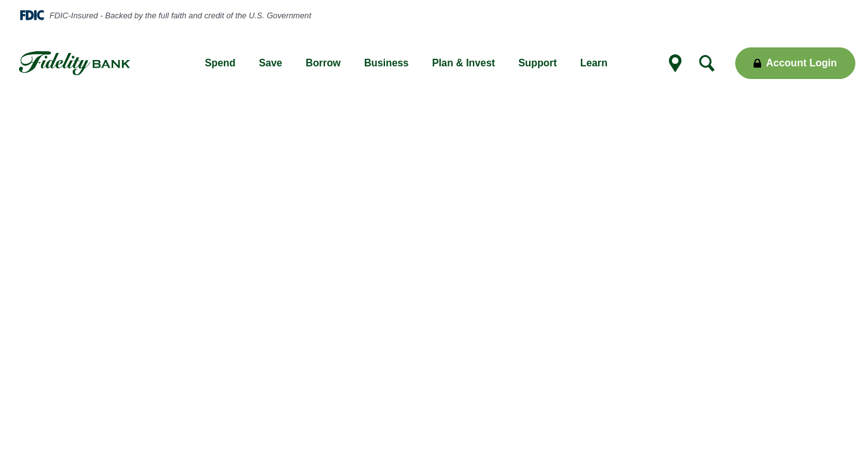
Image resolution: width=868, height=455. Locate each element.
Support (538, 63)
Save (270, 63)
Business (387, 63)
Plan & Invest (463, 63)
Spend (220, 63)
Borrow (323, 63)
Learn (594, 63)
